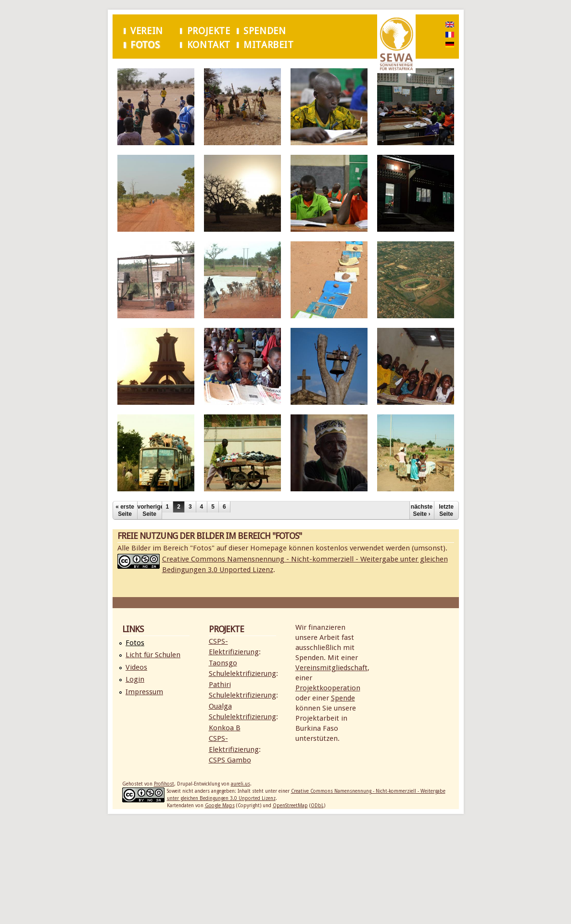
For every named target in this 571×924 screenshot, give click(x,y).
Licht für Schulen (153, 655)
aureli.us (241, 784)
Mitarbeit (268, 45)
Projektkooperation (328, 688)
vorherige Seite (150, 510)
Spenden (265, 31)
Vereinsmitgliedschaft (331, 668)
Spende (343, 698)
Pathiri (220, 685)
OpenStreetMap (290, 805)
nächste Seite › (422, 510)
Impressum (144, 692)
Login (135, 679)
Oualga (220, 706)
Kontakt (209, 45)
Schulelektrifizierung (242, 674)
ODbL (317, 805)
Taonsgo (223, 663)
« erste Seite (125, 510)
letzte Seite (446, 510)
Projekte (209, 31)
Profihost (164, 784)
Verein (147, 31)
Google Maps (220, 805)
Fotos (145, 45)
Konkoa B (225, 728)
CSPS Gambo (230, 760)
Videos (136, 667)
